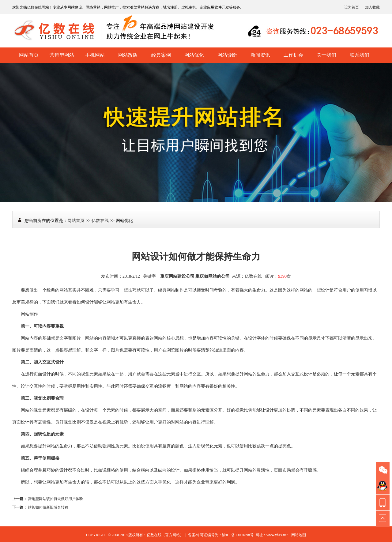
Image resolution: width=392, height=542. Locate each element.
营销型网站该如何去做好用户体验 (55, 499)
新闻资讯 (260, 55)
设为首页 (352, 7)
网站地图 (299, 535)
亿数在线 (34, 7)
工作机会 (293, 55)
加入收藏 (372, 7)
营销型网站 (62, 55)
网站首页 (29, 55)
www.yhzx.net (277, 535)
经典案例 (161, 55)
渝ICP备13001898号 (238, 535)
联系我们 (360, 55)
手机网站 (95, 55)
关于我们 (326, 55)
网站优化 (194, 55)
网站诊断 (227, 55)
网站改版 (128, 55)
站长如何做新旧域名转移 (48, 507)
